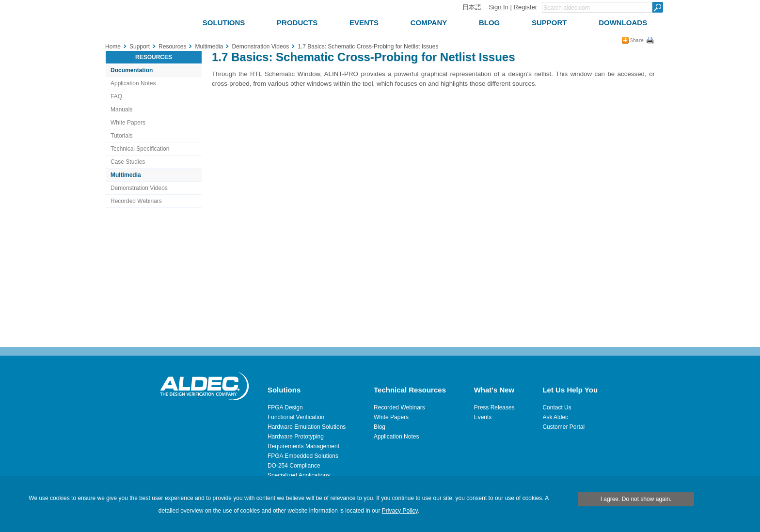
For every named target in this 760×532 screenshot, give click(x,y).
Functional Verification (296, 417)
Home (113, 47)
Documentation (132, 70)
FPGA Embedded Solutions (303, 456)
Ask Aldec (555, 417)
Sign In (498, 7)
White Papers (128, 123)
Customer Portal (563, 427)
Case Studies (128, 162)
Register (525, 7)
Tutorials (122, 136)
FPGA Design (285, 407)
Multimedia (126, 175)
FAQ (116, 96)
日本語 (472, 7)
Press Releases (494, 407)
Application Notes (133, 83)
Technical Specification (140, 149)
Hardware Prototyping (296, 437)
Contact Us (557, 407)
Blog (380, 427)
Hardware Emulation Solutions (307, 427)
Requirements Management (303, 446)
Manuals (121, 110)
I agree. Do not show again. (636, 499)
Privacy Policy (400, 511)
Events (483, 417)
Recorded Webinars (136, 201)
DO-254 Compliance (294, 466)
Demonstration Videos (139, 188)
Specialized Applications (299, 475)
